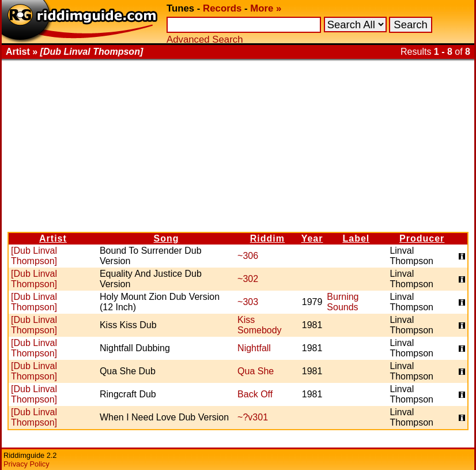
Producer (422, 238)
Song (167, 238)
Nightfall (254, 348)
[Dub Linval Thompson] (34, 256)
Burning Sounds (343, 302)
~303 (248, 302)
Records (222, 8)
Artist (53, 238)
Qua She (256, 371)
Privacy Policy (27, 464)
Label (356, 238)
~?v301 (253, 417)
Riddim (267, 238)
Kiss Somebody (260, 325)
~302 (248, 279)
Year (312, 238)
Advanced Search (205, 40)
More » (266, 8)
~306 (248, 256)
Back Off (255, 394)
